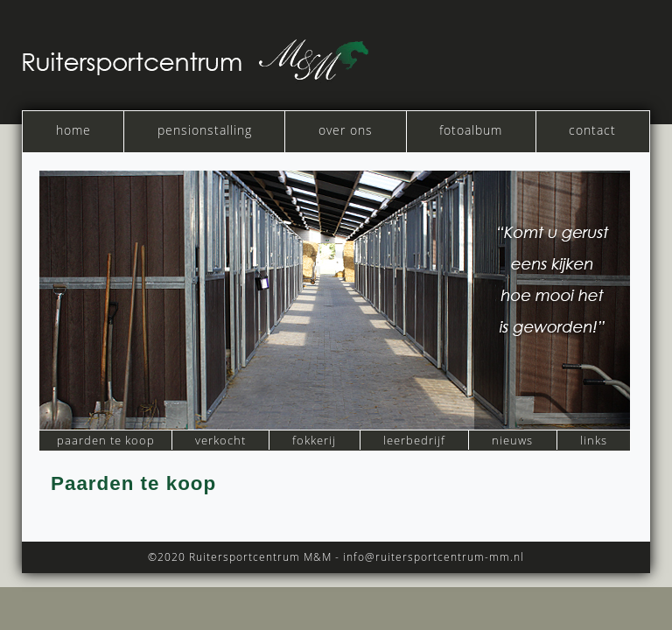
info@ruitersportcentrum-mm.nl (434, 556)
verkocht (220, 440)
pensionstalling (205, 130)
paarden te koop (106, 440)
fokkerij (314, 440)
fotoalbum (471, 130)
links (594, 440)
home (73, 130)
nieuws (512, 440)
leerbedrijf (414, 440)
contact (592, 130)
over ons (346, 130)
